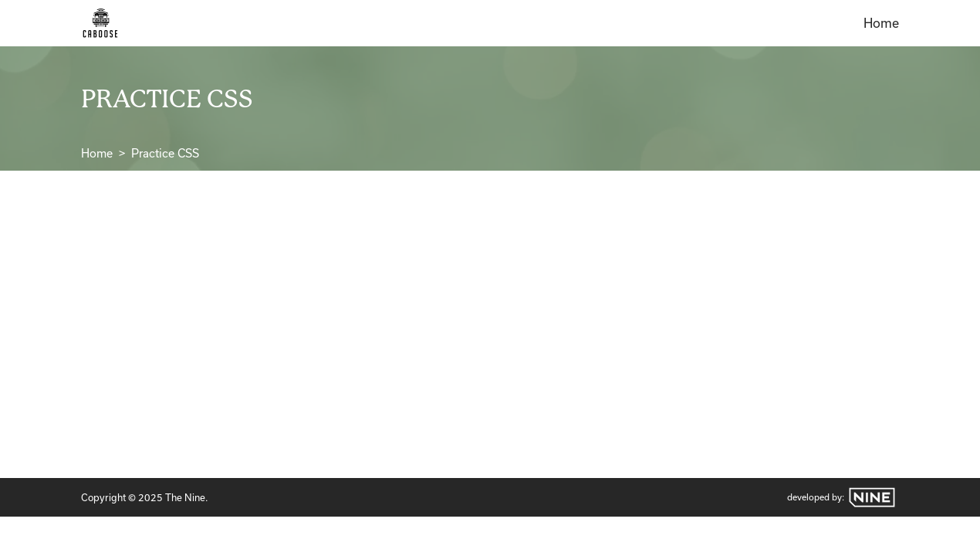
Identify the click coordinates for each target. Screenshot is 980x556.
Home (881, 23)
